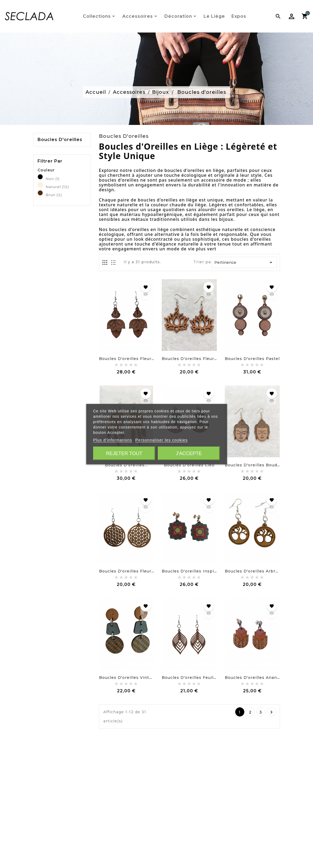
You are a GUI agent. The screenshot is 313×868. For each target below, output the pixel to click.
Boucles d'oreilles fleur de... (130, 359)
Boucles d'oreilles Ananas (253, 678)
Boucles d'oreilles (60, 140)
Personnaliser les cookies (162, 440)
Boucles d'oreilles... (126, 465)
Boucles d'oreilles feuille (190, 678)
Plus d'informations (113, 440)
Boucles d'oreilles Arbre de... (257, 571)
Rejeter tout (124, 453)
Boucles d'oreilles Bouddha (255, 465)
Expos (239, 16)
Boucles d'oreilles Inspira (190, 571)
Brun (54, 195)
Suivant (271, 712)
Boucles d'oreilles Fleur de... (130, 571)
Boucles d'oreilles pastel (252, 359)
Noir (53, 179)
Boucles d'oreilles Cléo (189, 465)
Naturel (57, 187)
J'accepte (189, 453)
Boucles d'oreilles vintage (128, 678)
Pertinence (244, 262)
